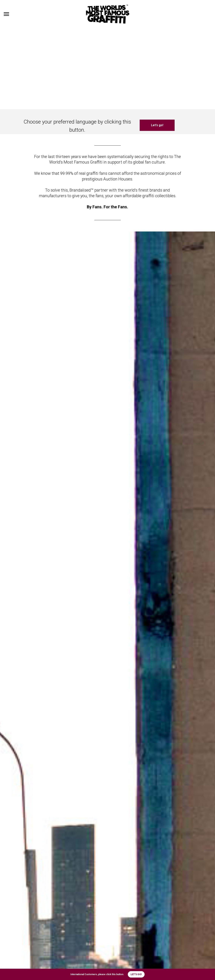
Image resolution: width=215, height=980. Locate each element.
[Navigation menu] (6, 14)
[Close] (209, 974)
